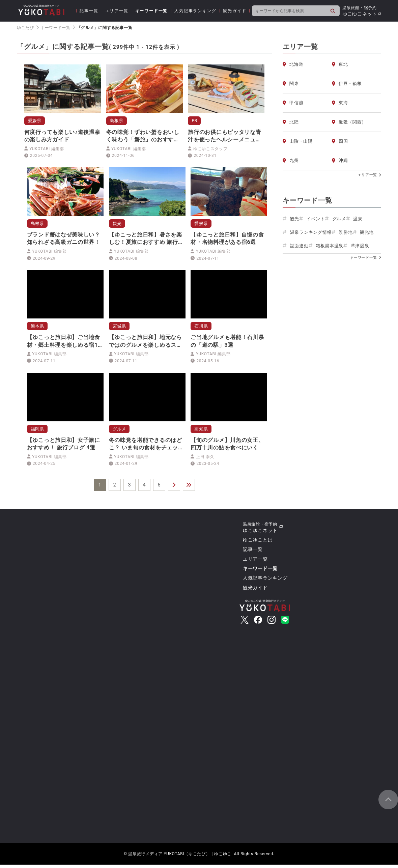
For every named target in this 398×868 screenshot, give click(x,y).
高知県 (202, 431)
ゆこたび (25, 28)
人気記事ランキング (195, 11)
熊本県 (38, 328)
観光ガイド (235, 11)
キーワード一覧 (152, 11)
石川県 (202, 328)
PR (195, 121)
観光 (118, 224)
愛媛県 (35, 121)
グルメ (120, 431)
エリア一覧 (117, 11)
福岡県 (38, 431)
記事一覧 (89, 11)
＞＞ (189, 488)
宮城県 (120, 328)
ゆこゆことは (258, 543)
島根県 (117, 121)
